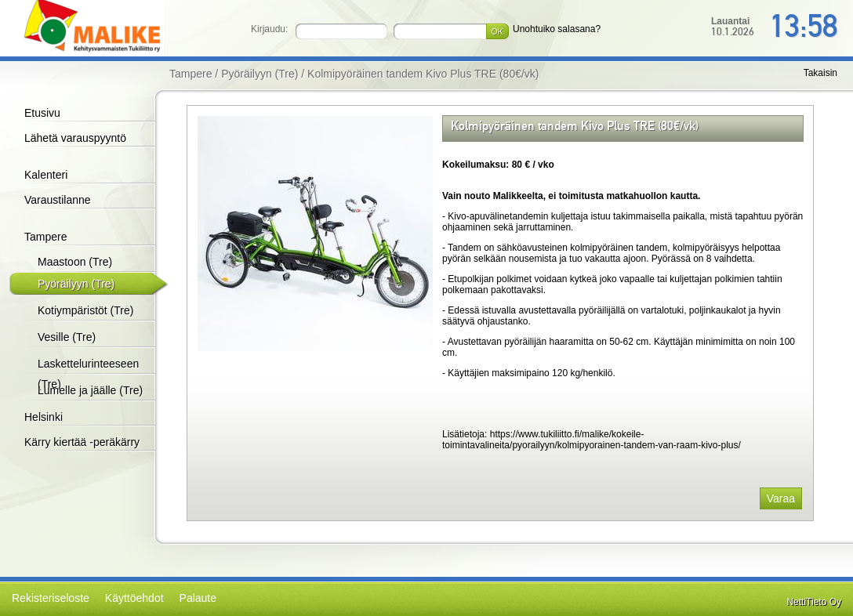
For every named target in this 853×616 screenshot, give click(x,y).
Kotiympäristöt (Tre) (85, 310)
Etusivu (42, 113)
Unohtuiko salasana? (557, 29)
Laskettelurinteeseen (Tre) (88, 374)
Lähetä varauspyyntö (75, 138)
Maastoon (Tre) (75, 262)
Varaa (781, 498)
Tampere (45, 237)
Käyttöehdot (134, 598)
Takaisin (820, 73)
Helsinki (44, 417)
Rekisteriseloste (51, 598)
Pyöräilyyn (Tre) (76, 284)
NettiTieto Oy (814, 602)
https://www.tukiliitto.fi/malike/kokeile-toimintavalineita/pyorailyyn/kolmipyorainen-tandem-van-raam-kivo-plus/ (592, 440)
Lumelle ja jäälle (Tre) (90, 390)
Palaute (198, 598)
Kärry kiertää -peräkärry (82, 442)
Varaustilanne (58, 200)
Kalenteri (46, 175)
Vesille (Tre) (67, 337)
